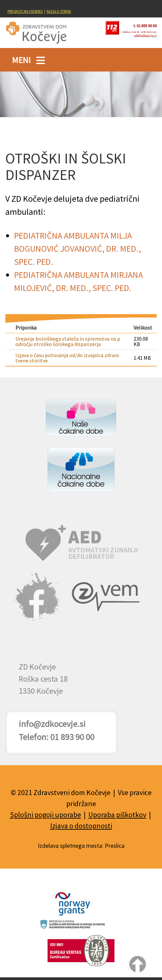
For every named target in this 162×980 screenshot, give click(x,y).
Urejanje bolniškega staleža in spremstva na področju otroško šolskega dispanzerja (68, 341)
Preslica (115, 846)
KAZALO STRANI (59, 11)
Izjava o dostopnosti (81, 826)
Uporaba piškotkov (117, 815)
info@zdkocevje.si (145, 35)
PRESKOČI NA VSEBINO (25, 11)
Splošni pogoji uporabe (46, 815)
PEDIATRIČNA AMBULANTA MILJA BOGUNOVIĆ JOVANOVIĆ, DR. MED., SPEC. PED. (77, 249)
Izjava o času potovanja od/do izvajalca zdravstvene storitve (67, 358)
